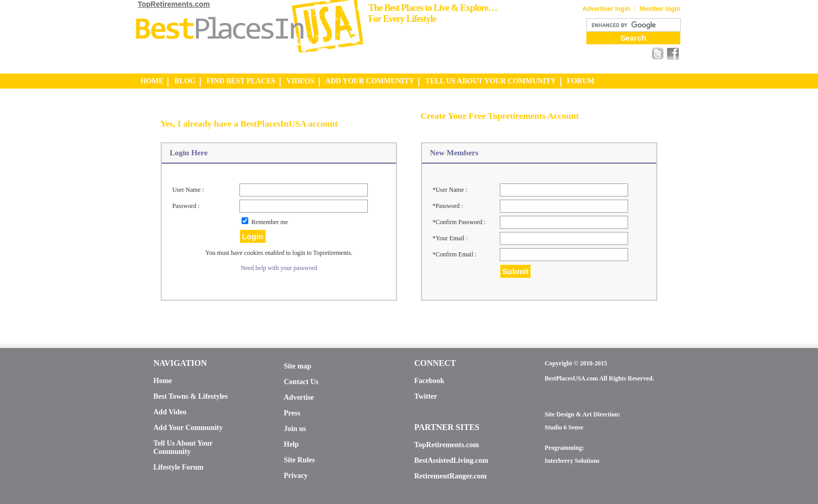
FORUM (581, 81)
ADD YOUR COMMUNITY (370, 81)
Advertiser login (606, 9)
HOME (152, 81)
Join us (295, 429)
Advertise (299, 397)
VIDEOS (300, 81)
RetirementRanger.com (450, 476)
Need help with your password (279, 268)
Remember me (270, 222)
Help (291, 444)
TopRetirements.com (174, 4)
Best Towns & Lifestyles (191, 396)
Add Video (170, 412)
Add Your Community (188, 428)
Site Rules (299, 460)
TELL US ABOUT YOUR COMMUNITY (490, 81)
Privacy (296, 476)
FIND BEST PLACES (241, 81)
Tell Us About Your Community (183, 447)
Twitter (426, 396)
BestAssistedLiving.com (451, 460)
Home (163, 381)
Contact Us (301, 382)
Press (292, 413)
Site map (298, 366)
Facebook (429, 381)
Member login (660, 9)
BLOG (185, 81)
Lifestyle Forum (178, 467)
